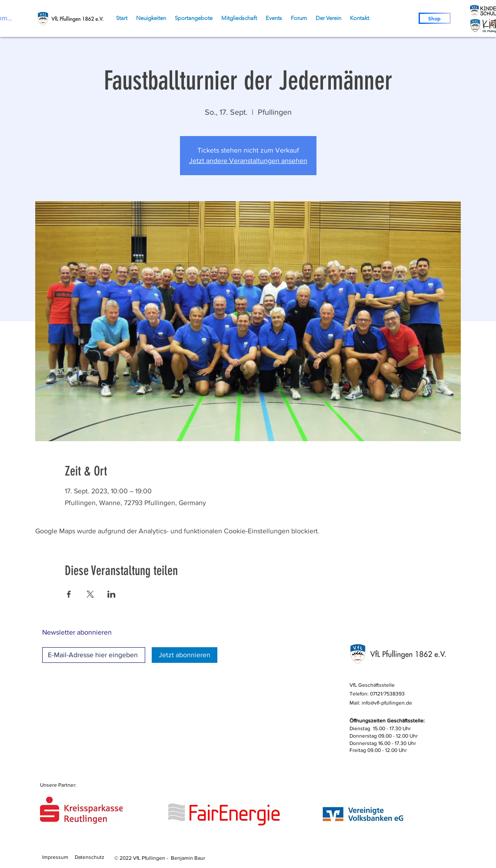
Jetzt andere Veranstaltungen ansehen (248, 161)
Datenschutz (90, 857)
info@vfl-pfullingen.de (387, 703)
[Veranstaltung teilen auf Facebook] (69, 594)
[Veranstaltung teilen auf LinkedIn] (112, 594)
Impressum (55, 857)
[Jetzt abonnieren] (185, 655)
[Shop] (435, 18)
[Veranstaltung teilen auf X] (90, 594)
